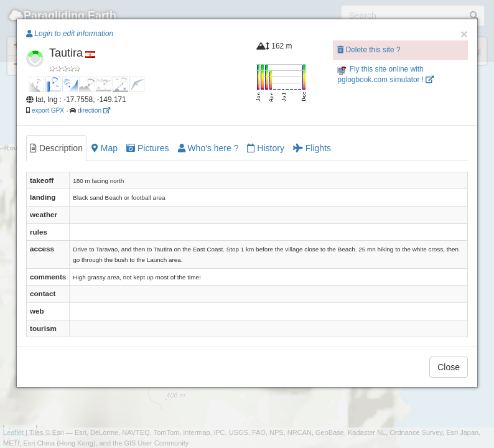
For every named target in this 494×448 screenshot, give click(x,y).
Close (449, 367)
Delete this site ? (369, 50)
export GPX (48, 110)
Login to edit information (70, 34)
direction (94, 110)
